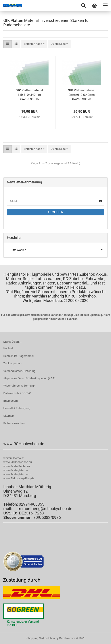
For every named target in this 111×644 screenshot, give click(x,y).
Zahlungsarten (12, 363)
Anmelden (55, 212)
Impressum (11, 401)
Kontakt (8, 348)
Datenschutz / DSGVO (17, 393)
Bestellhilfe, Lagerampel (18, 356)
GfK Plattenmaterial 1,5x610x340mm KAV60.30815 (29, 95)
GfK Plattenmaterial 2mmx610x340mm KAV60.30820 (81, 95)
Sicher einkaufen (14, 423)
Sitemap (9, 416)
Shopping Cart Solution (41, 638)
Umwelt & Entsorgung (17, 408)
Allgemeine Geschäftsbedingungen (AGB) (29, 378)
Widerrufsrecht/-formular (19, 386)
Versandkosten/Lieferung (19, 371)
